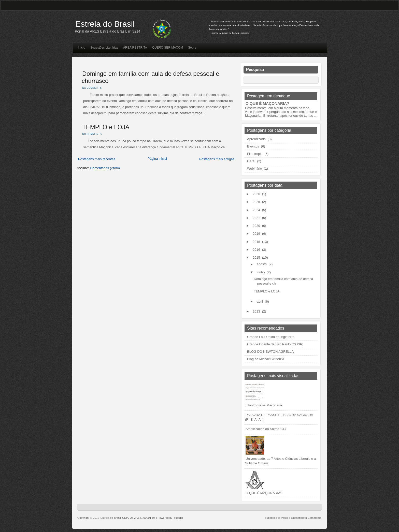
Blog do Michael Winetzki (266, 359)
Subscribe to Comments (306, 518)
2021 (257, 218)
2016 (257, 250)
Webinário (254, 168)
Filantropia (255, 154)
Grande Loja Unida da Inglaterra (271, 337)
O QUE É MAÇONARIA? (267, 103)
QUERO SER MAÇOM (168, 48)
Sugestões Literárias (104, 48)
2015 (257, 257)
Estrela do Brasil (105, 24)
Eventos (253, 146)
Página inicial (157, 159)
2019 (257, 234)
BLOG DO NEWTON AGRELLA (270, 352)
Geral (251, 161)
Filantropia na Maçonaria (264, 405)
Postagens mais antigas (217, 159)
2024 (257, 210)
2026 (257, 194)
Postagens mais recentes (97, 159)
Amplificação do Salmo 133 (266, 429)
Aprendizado (256, 139)
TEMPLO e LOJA (106, 127)
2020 (257, 226)
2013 (257, 311)
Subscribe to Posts (276, 518)
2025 (257, 202)
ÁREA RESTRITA (135, 48)
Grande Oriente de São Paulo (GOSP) (275, 344)
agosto (262, 264)
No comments (92, 88)
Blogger (178, 518)
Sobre (192, 48)
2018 (257, 242)
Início (82, 48)
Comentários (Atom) (105, 168)
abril (260, 301)
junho (261, 272)
